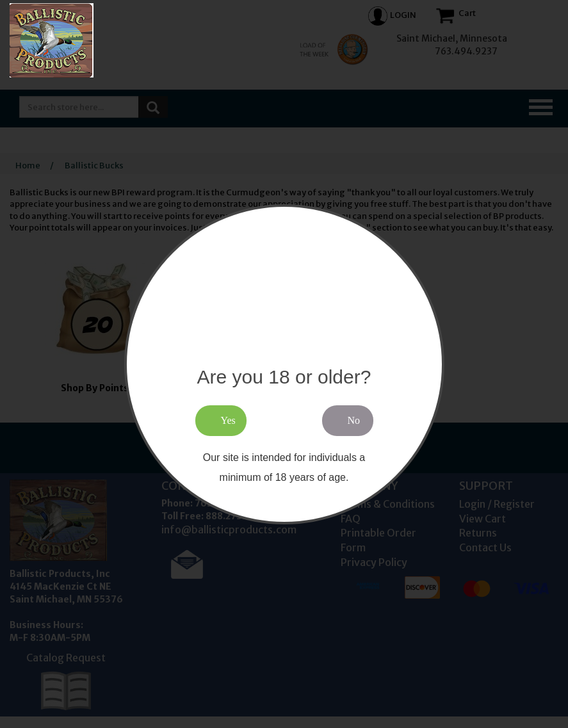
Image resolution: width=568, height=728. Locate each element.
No (354, 420)
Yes (228, 420)
